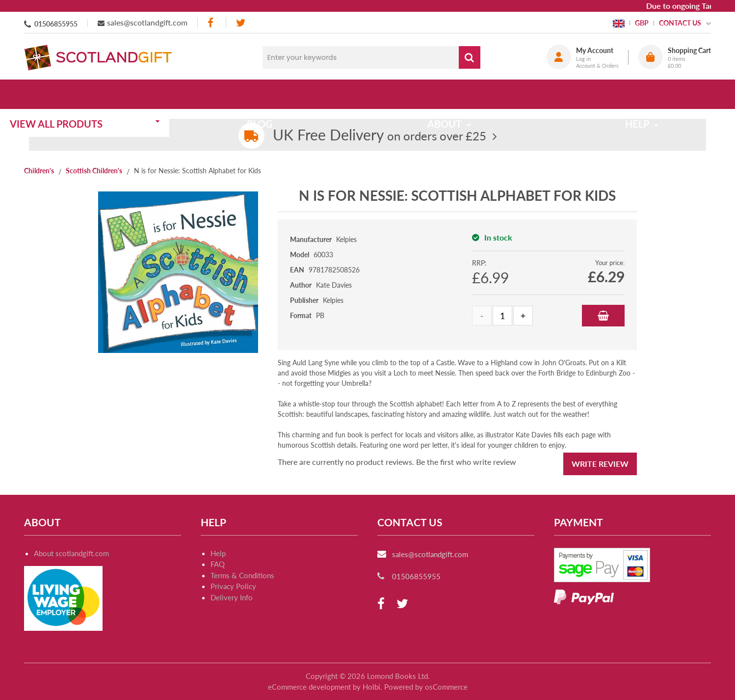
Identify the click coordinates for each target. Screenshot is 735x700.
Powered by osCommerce (426, 687)
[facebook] (211, 23)
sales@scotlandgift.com (147, 22)
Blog (276, 94)
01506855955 (56, 24)
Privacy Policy (233, 586)
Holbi (371, 687)
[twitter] (241, 23)
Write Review (600, 464)
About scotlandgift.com (71, 553)
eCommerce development (309, 687)
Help (218, 553)
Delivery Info (232, 597)
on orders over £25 (380, 136)
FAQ (218, 564)
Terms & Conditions (242, 575)
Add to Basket (603, 316)
